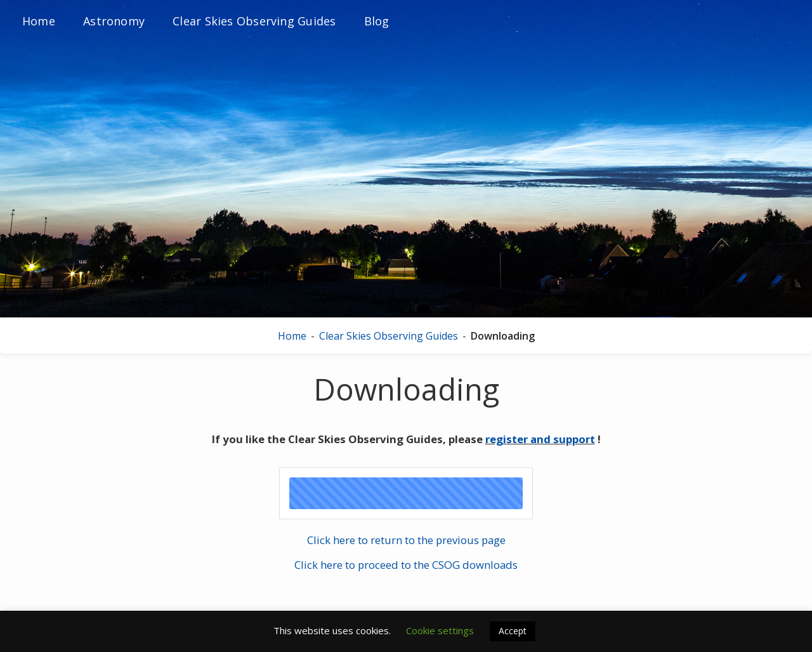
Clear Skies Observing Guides (389, 336)
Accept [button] (513, 631)
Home (292, 336)
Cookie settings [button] (440, 630)
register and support (540, 439)
